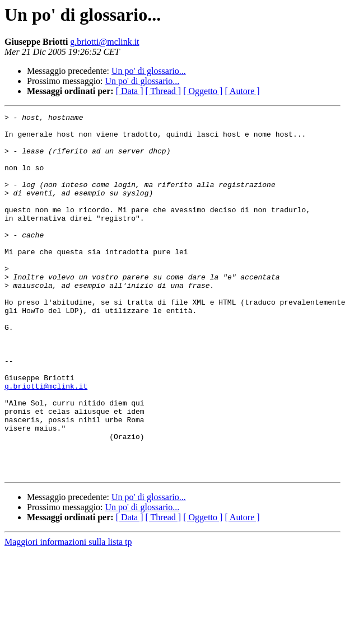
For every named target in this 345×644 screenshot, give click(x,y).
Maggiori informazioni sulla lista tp (68, 614)
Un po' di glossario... (149, 71)
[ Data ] (130, 91)
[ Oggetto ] (203, 91)
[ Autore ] (242, 91)
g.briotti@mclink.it (104, 42)
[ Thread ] (164, 91)
